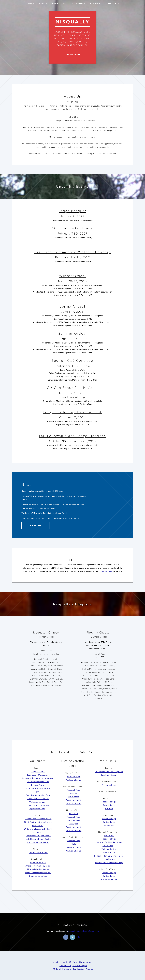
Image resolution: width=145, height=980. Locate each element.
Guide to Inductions (38, 876)
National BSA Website (108, 869)
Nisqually (108, 768)
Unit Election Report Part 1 (38, 836)
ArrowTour (109, 835)
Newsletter (74, 797)
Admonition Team (38, 862)
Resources (96, 3)
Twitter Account (74, 800)
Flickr (74, 844)
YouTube (109, 808)
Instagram (74, 793)
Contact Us (113, 3)
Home (31, 3)
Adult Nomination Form (38, 842)
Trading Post (109, 825)
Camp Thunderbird (108, 792)
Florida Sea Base (72, 773)
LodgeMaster (109, 859)
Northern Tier (72, 810)
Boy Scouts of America (83, 969)
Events (43, 3)
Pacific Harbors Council (73, 45)
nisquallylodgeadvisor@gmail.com (84, 931)
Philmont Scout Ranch (72, 786)
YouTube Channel (73, 780)
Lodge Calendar (38, 771)
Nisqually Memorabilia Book (38, 873)
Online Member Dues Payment (109, 771)
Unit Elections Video (38, 852)
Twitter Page (109, 805)
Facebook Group (109, 775)
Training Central (109, 849)
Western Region (108, 815)
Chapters (80, 3)
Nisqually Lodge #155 (61, 962)
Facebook (36, 525)
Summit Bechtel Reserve (72, 837)
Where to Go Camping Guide (38, 866)
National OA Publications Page (109, 862)
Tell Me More (72, 54)
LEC (65, 3)
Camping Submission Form (38, 795)
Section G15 (108, 798)
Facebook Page (73, 776)
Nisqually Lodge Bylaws (38, 869)
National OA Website (108, 832)
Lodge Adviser (106, 571)
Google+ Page (74, 820)
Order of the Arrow (62, 969)
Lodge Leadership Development (109, 856)
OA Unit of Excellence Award (38, 819)
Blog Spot (74, 813)
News (55, 3)
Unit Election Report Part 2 (38, 839)
